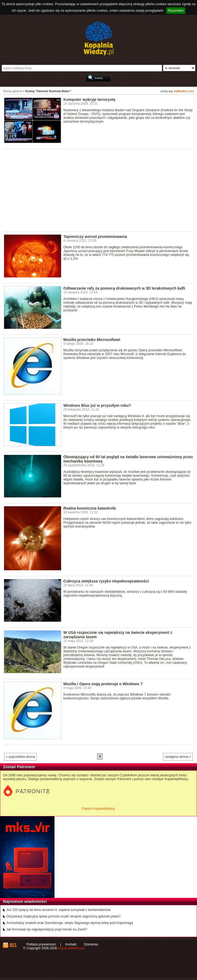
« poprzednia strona (20, 757)
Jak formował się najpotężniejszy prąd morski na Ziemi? (47, 929)
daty (192, 91)
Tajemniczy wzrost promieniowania (95, 237)
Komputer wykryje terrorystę (90, 100)
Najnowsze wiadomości (25, 901)
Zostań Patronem (19, 767)
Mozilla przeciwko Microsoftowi (92, 340)
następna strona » (178, 757)
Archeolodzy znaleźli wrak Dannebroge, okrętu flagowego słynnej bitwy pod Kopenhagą (70, 923)
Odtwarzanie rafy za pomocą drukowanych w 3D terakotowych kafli (124, 288)
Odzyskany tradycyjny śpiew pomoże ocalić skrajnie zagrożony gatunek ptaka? (63, 916)
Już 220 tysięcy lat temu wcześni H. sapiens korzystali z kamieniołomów (58, 910)
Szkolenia (91, 944)
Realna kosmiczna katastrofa (90, 508)
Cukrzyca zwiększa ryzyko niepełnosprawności (106, 581)
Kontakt (71, 944)
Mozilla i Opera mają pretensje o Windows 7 (103, 684)
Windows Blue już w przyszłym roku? (97, 405)
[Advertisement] (100, 190)
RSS (13, 945)
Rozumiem (176, 11)
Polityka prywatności (41, 944)
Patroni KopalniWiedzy (98, 809)
